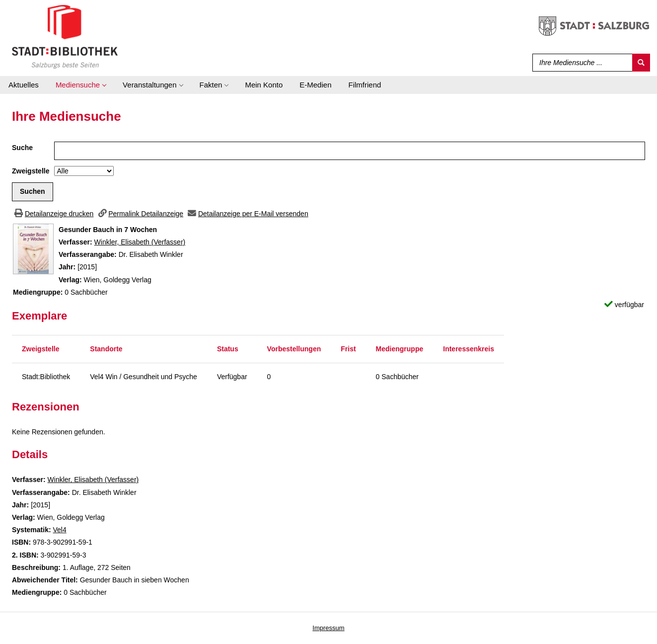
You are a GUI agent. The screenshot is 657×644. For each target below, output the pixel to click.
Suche (22, 148)
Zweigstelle (31, 171)
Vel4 (59, 530)
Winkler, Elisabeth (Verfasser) (140, 242)
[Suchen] (641, 63)
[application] (81, 85)
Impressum (328, 628)
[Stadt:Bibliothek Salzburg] (65, 36)
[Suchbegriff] (580, 63)
